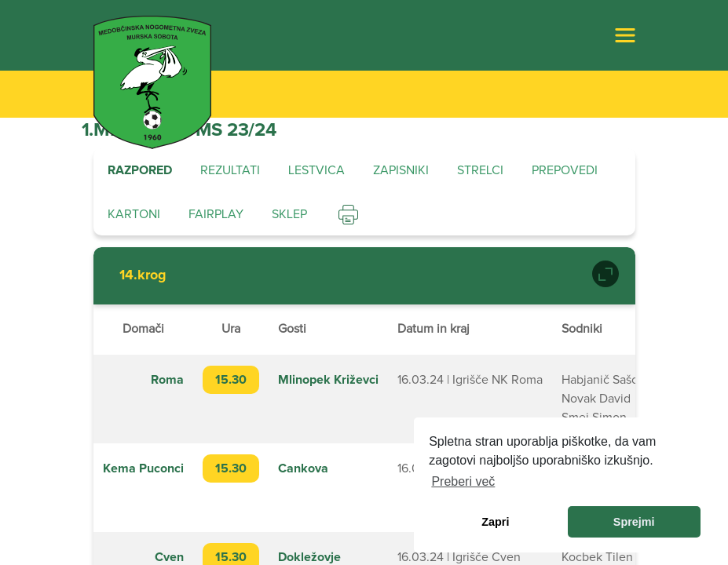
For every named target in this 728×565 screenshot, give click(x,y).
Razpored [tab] (140, 170)
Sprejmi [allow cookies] (634, 522)
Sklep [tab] (289, 214)
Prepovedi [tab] (565, 170)
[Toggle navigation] (625, 35)
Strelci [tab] (480, 170)
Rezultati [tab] (230, 170)
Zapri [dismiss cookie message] (495, 522)
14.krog (143, 275)
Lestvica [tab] (316, 170)
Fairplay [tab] (216, 214)
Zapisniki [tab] (401, 170)
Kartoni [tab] (134, 214)
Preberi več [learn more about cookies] (463, 481)
